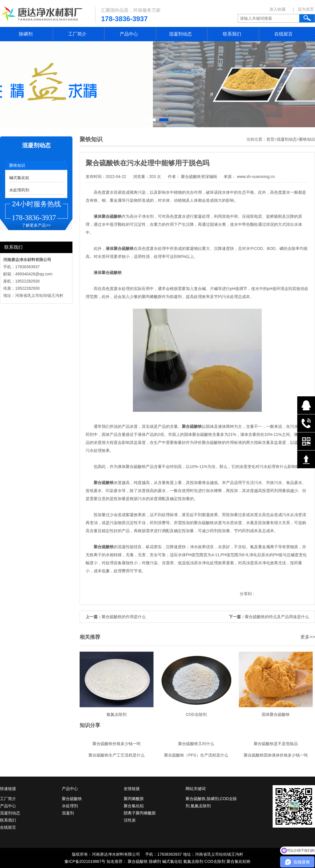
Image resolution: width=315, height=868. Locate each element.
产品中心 (129, 34)
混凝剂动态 (180, 34)
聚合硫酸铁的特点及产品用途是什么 (277, 617)
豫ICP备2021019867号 (85, 861)
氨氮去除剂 (193, 861)
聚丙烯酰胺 (134, 799)
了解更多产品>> (36, 225)
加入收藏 (277, 9)
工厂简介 (77, 34)
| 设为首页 (303, 9)
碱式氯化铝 (19, 178)
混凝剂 (68, 813)
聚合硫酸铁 (72, 799)
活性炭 (130, 820)
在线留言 (283, 34)
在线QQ (306, 405)
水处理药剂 (19, 190)
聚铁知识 (17, 165)
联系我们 (232, 34)
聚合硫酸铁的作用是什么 (124, 617)
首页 (270, 139)
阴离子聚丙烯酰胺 (140, 813)
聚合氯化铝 (134, 806)
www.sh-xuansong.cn (255, 177)
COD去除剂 (215, 861)
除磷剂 (26, 34)
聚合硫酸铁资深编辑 (199, 177)
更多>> (308, 637)
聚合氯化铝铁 (239, 861)
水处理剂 (70, 806)
